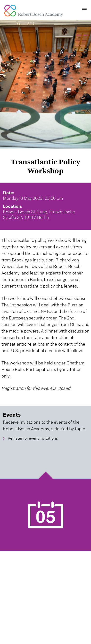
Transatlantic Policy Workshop (45, 166)
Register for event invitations (33, 438)
